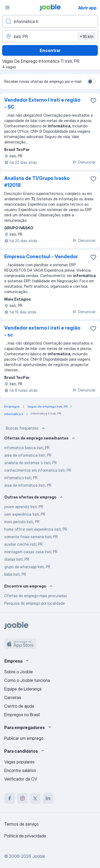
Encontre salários (20, 770)
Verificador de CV (21, 779)
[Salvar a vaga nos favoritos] (93, 101)
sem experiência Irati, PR (25, 514)
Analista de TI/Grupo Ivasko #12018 (37, 182)
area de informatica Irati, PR (28, 455)
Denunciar (84, 162)
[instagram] (22, 798)
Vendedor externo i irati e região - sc (42, 331)
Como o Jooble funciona (27, 680)
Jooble (39, 856)
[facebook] (10, 798)
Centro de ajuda (19, 706)
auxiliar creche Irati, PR (23, 544)
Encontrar (50, 50)
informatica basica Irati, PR (27, 448)
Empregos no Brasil (22, 715)
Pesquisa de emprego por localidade (35, 603)
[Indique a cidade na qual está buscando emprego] (50, 36)
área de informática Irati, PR (28, 485)
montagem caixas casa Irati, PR (31, 552)
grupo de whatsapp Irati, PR (27, 567)
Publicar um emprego (24, 738)
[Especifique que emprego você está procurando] (50, 21)
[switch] (91, 82)
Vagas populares (19, 762)
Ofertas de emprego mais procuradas (36, 596)
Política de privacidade (25, 836)
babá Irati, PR (15, 574)
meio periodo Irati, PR (22, 522)
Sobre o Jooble (19, 672)
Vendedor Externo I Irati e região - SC (42, 103)
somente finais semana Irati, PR (31, 537)
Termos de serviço (21, 824)
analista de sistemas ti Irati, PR (31, 463)
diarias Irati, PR (17, 559)
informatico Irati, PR (21, 478)
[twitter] (35, 798)
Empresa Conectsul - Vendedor (41, 256)
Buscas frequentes (26, 428)
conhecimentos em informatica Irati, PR (38, 470)
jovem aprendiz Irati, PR (24, 507)
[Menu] (7, 8)
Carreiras (13, 697)
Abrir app (87, 8)
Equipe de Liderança (23, 689)
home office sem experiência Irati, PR (36, 529)
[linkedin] (48, 798)
